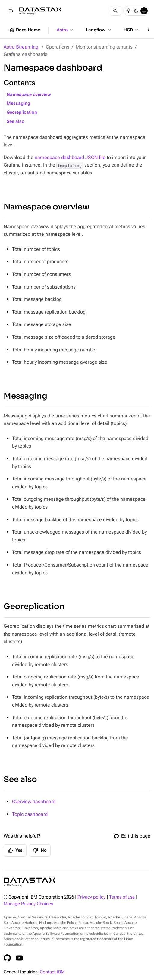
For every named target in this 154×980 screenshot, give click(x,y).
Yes (15, 851)
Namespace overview (29, 95)
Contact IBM (52, 972)
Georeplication (22, 112)
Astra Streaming (21, 47)
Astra (66, 30)
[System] (144, 11)
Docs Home (24, 30)
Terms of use (122, 897)
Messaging (18, 103)
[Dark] (136, 11)
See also (16, 121)
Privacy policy (91, 897)
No (40, 851)
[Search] (115, 11)
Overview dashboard (34, 801)
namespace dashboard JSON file (70, 157)
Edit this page (132, 836)
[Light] (128, 11)
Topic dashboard (30, 814)
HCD (132, 30)
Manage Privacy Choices (28, 904)
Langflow (99, 30)
